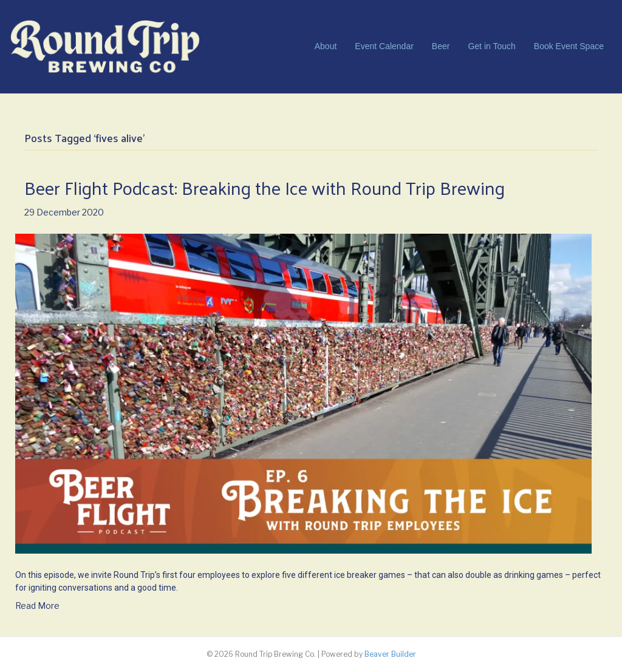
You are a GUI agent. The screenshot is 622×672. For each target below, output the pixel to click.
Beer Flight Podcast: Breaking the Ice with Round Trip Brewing (265, 187)
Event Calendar (384, 46)
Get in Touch (491, 46)
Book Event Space (569, 46)
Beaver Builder (390, 654)
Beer (441, 46)
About (326, 46)
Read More (37, 606)
